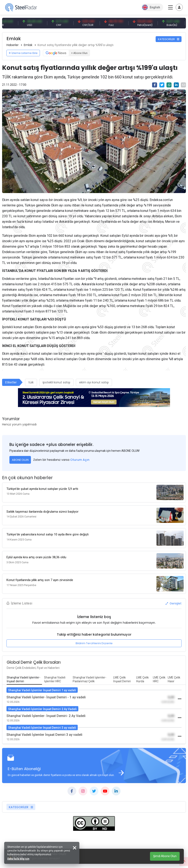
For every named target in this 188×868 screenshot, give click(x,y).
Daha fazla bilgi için (18, 859)
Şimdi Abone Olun (165, 856)
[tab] (24, 680)
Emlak (28, 45)
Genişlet (174, 603)
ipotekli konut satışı (56, 382)
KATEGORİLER (169, 39)
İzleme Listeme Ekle (23, 53)
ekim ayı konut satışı (94, 382)
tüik (31, 382)
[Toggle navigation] (179, 7)
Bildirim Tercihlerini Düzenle (94, 643)
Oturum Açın (80, 460)
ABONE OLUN (20, 460)
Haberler (13, 45)
